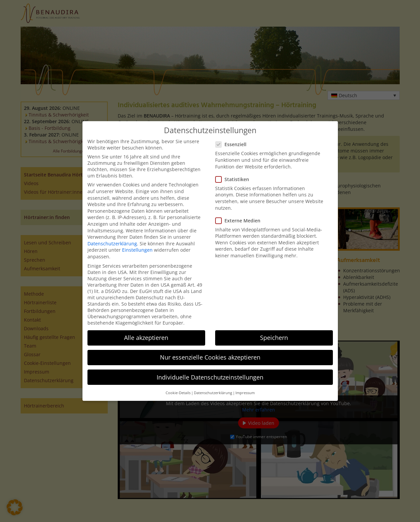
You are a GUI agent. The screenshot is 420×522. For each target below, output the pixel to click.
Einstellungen (137, 250)
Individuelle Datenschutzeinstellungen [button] (210, 377)
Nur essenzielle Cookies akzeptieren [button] (210, 357)
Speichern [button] (274, 338)
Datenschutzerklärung (112, 244)
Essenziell (233, 144)
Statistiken (234, 179)
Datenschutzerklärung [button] (213, 393)
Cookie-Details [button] (178, 393)
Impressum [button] (245, 393)
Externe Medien (240, 221)
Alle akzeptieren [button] (146, 338)
